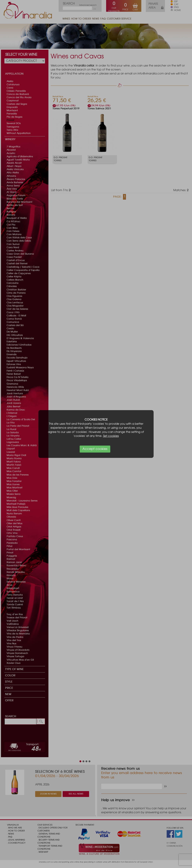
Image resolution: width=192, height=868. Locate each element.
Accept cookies (95, 449)
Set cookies (111, 436)
